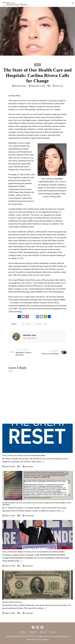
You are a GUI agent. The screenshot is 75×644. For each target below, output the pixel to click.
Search (53, 632)
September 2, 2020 (37, 86)
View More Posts (29, 338)
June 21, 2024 (9, 566)
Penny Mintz (26, 324)
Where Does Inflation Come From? (12, 602)
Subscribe (33, 632)
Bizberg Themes (42, 639)
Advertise (22, 632)
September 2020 (41, 324)
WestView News (20, 86)
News (37, 65)
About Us (43, 632)
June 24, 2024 (9, 466)
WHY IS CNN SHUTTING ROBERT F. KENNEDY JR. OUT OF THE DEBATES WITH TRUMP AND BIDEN (33, 552)
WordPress (64, 636)
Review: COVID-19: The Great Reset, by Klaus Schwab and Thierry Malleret (24, 455)
